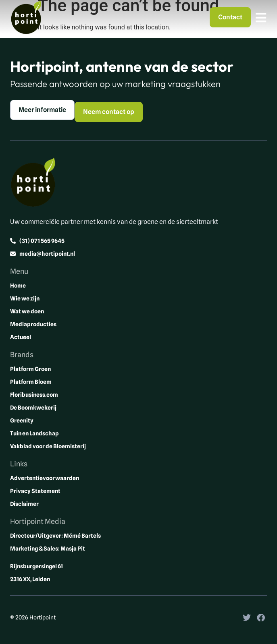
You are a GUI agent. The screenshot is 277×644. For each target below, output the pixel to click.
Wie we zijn (25, 298)
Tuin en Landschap (34, 433)
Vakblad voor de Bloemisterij (48, 446)
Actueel (21, 337)
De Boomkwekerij (33, 408)
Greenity (22, 420)
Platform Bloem (31, 382)
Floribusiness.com (34, 395)
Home (18, 286)
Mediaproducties (33, 324)
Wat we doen (27, 311)
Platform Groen (30, 369)
